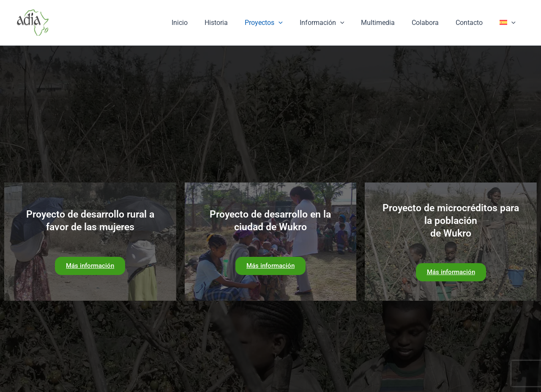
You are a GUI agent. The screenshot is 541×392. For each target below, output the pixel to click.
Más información (90, 266)
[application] (297, 23)
